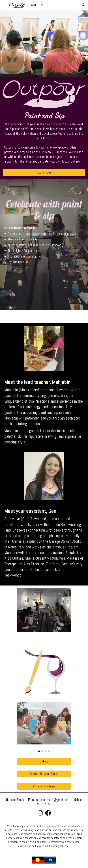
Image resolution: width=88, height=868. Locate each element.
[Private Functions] (44, 786)
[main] (44, 139)
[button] (4, 5)
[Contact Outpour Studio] (44, 774)
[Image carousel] (44, 727)
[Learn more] (44, 173)
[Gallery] (44, 761)
